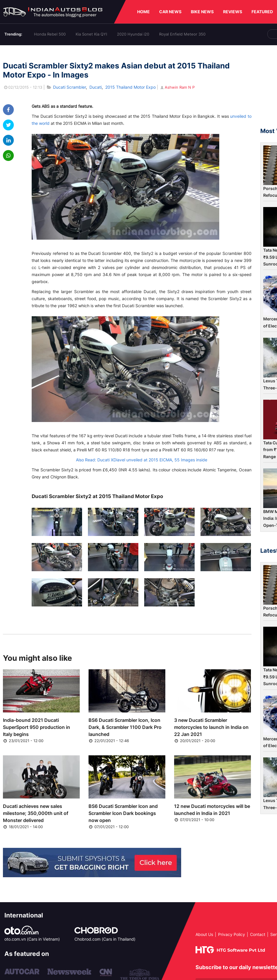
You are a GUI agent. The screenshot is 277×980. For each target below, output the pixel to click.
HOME (143, 12)
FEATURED (262, 12)
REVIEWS (233, 12)
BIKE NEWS (202, 12)
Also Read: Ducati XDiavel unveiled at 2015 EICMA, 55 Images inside (142, 460)
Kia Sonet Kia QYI (91, 34)
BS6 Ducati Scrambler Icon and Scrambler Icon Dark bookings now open (123, 813)
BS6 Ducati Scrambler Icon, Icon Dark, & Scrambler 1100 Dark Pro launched (125, 727)
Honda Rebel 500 (50, 34)
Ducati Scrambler (69, 87)
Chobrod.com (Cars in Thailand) (105, 939)
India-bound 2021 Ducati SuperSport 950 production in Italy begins (36, 727)
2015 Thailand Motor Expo (130, 87)
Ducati (96, 87)
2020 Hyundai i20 (133, 34)
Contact (258, 934)
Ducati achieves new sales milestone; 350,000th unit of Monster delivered (36, 813)
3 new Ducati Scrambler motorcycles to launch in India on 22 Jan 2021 (211, 727)
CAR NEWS (170, 12)
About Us (204, 934)
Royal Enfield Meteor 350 (182, 34)
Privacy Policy (232, 934)
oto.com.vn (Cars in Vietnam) (32, 939)
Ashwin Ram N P (177, 87)
